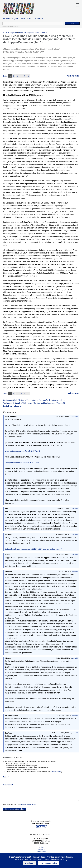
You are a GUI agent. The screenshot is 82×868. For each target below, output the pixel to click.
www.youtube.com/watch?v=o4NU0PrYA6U (22, 451)
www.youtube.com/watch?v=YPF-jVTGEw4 (22, 463)
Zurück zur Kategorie (12, 406)
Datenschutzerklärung (58, 859)
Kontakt (41, 847)
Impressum (41, 849)
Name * (6, 777)
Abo (23, 19)
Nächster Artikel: (34, 400)
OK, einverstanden (49, 863)
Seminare (39, 19)
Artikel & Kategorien (26, 33)
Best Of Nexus (41, 33)
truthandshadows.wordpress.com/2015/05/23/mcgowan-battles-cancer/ (33, 549)
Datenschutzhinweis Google (11, 26)
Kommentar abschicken (15, 809)
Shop (30, 19)
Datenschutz (41, 852)
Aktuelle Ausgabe (11, 19)
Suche (72, 23)
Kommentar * (8, 785)
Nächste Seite (73, 76)
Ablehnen (29, 863)
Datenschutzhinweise (29, 805)
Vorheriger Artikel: (34, 403)
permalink (75, 416)
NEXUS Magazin (10, 33)
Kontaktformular (56, 772)
